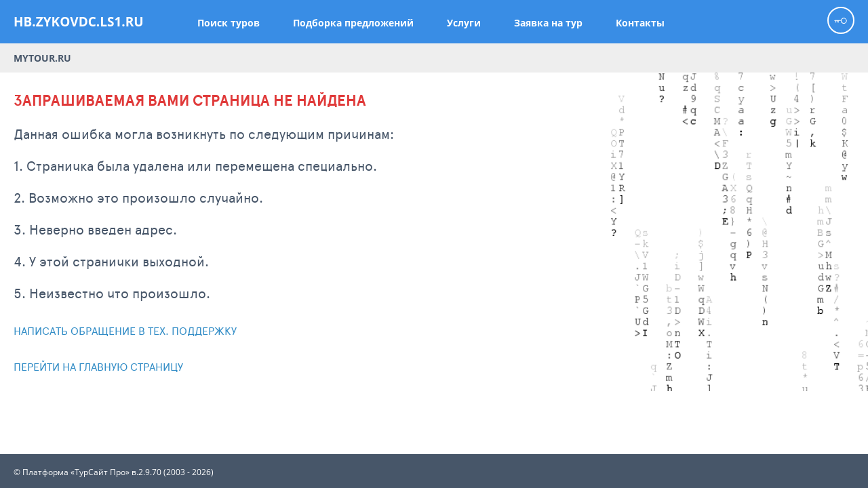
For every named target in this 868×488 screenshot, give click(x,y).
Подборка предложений (353, 23)
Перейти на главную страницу (98, 366)
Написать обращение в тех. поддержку (125, 330)
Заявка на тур (548, 23)
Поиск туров (229, 23)
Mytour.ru (42, 58)
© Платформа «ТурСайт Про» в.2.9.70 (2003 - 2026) (114, 472)
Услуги (464, 23)
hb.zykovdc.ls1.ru (79, 22)
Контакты (640, 23)
